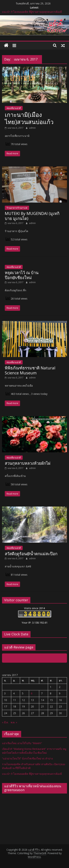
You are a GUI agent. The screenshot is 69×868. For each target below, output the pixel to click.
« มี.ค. (5, 722)
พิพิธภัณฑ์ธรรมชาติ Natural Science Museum (30, 370)
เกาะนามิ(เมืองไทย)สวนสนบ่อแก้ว (29, 118)
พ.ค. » (14, 722)
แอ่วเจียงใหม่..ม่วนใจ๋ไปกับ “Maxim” (22, 743)
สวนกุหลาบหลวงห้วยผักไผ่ (28, 463)
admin (32, 128)
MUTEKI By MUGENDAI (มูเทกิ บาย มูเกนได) (32, 216)
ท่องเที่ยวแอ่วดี (14, 108)
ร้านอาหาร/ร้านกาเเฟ (17, 208)
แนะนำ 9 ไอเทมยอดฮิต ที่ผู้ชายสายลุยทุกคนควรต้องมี (32, 12)
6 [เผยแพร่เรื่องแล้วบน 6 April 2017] (32, 693)
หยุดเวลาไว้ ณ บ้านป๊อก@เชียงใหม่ (22, 275)
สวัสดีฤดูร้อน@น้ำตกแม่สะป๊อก (31, 554)
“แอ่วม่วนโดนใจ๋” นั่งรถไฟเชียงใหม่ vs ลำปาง (27, 758)
